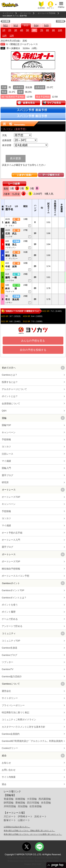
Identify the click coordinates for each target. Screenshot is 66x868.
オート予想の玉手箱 (12, 533)
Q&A (4, 411)
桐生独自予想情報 (11, 569)
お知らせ (6, 763)
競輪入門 (6, 468)
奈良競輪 (46, 803)
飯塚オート (10, 820)
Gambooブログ (10, 655)
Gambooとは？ (10, 375)
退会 (4, 784)
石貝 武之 (11, 234)
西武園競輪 (45, 799)
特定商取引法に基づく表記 (15, 712)
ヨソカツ (6, 447)
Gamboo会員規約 (11, 734)
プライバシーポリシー (13, 705)
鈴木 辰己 (11, 223)
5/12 (16, 25)
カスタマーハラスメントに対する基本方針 (23, 727)
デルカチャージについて (14, 389)
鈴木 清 (11, 288)
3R (16, 30)
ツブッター (7, 662)
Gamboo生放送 (10, 648)
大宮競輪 (32, 799)
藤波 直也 (11, 256)
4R (22, 30)
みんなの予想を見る (33, 341)
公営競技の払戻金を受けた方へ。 (17, 827)
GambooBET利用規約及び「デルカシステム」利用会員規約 (32, 741)
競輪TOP (6, 425)
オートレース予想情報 (47, 13)
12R (12, 36)
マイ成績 (6, 461)
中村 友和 (11, 266)
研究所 (5, 482)
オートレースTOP (11, 497)
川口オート (10, 816)
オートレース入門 (11, 540)
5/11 (6, 25)
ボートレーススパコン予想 (15, 576)
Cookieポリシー (10, 748)
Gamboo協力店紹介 (12, 676)
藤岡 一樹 (11, 277)
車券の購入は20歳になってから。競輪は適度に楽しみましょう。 (29, 831)
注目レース (7, 454)
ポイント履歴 (9, 612)
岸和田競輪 (10, 806)
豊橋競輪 (20, 803)
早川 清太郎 (12, 299)
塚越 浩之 (11, 245)
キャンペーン (9, 432)
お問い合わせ (9, 770)
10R (60, 30)
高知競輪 (23, 806)
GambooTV (8, 669)
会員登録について (11, 404)
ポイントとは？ (10, 396)
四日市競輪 (33, 803)
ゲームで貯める (10, 619)
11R (4, 36)
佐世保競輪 (36, 806)
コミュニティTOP (11, 641)
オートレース (26, 13)
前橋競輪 (20, 799)
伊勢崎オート (25, 816)
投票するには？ (10, 382)
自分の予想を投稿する (33, 350)
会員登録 (41, 8)
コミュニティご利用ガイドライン (19, 720)
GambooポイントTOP (13, 590)
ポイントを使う (10, 605)
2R (10, 30)
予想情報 (6, 439)
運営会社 (6, 691)
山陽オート (24, 820)
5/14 (36, 25)
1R (4, 30)
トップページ (8, 13)
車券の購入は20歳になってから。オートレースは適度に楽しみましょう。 (33, 834)
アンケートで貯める (12, 626)
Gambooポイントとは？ (14, 598)
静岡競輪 (9, 803)
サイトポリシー (10, 698)
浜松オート (40, 816)
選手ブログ (7, 475)
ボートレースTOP (11, 561)
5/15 (46, 25)
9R (53, 30)
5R (28, 30)
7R (42, 30)
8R (48, 30)
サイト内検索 (9, 777)
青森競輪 (9, 799)
